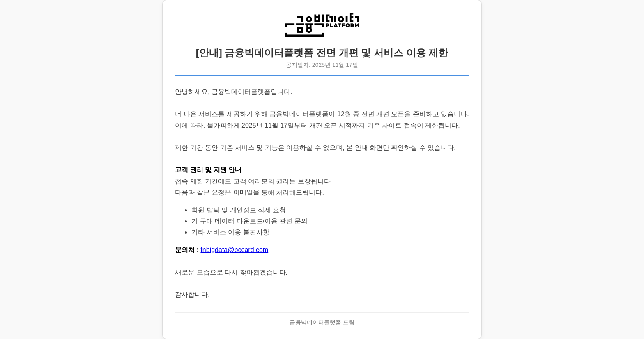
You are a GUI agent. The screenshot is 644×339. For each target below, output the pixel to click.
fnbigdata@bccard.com (234, 250)
